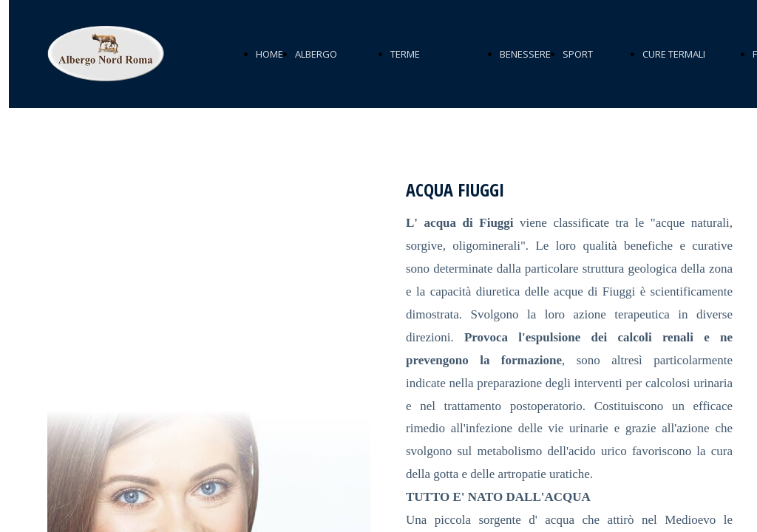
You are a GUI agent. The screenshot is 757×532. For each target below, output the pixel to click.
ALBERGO (316, 54)
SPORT (578, 54)
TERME (405, 54)
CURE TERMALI (674, 54)
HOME (269, 54)
